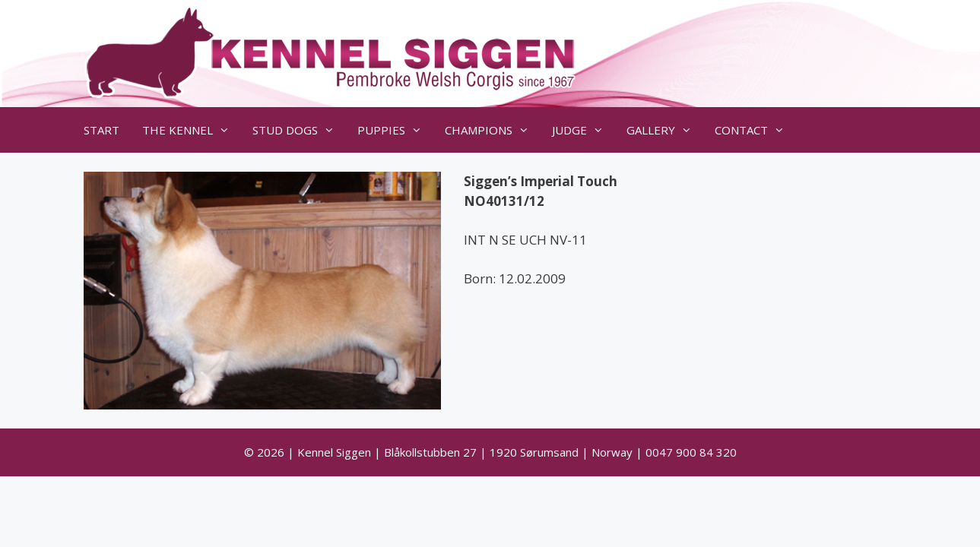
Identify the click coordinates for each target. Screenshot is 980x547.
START (101, 130)
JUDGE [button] (584, 130)
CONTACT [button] (755, 130)
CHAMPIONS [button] (493, 130)
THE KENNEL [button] (192, 130)
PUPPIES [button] (395, 130)
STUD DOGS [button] (299, 130)
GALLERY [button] (665, 130)
